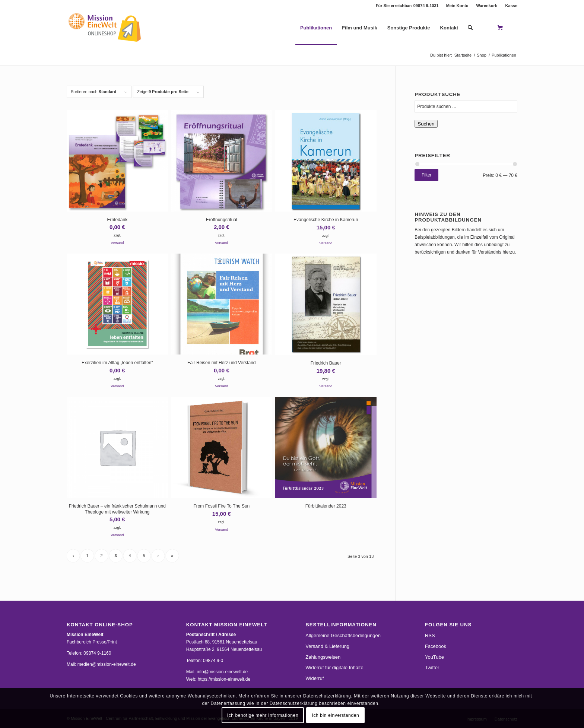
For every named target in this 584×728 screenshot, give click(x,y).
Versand (117, 243)
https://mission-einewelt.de (224, 679)
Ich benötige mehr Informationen (263, 715)
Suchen (426, 124)
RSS (430, 635)
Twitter (432, 667)
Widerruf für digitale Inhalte (334, 667)
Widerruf (315, 678)
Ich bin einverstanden (336, 715)
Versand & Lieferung (327, 646)
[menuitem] (458, 6)
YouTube (434, 657)
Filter (427, 175)
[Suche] (470, 28)
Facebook (436, 646)
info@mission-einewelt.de (222, 672)
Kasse (511, 6)
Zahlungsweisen (323, 657)
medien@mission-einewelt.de (107, 664)
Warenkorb (487, 6)
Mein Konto (457, 6)
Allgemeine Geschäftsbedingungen (343, 635)
